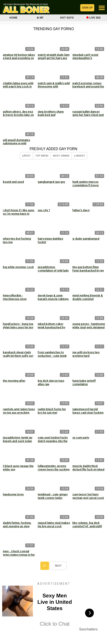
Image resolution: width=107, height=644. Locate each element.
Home (13, 18)
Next (58, 566)
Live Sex (94, 18)
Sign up (87, 8)
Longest (80, 156)
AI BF (40, 18)
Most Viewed (61, 156)
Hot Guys (67, 18)
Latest (26, 156)
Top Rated (42, 156)
